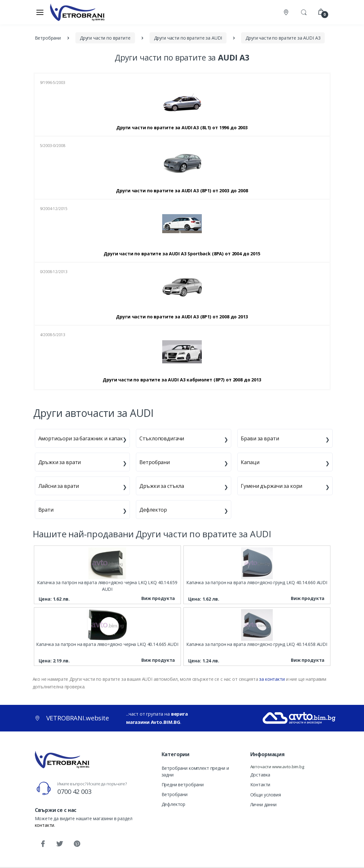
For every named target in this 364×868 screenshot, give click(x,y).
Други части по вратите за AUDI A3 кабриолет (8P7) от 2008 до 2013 (182, 380)
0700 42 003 (74, 791)
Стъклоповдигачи (162, 438)
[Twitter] (60, 844)
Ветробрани (155, 462)
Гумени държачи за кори (271, 486)
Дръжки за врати (60, 462)
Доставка (260, 775)
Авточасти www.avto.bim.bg (277, 767)
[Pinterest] (77, 844)
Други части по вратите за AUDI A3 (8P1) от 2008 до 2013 (182, 317)
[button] (304, 12)
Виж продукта (158, 598)
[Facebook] (43, 844)
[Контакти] (287, 12)
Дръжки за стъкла (162, 486)
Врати (46, 510)
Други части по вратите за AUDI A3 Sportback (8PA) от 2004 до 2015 (182, 254)
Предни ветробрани (183, 785)
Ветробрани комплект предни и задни (195, 771)
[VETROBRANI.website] (77, 12)
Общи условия (266, 795)
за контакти (272, 679)
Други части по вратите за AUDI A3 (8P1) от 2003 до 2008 (182, 191)
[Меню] (40, 12)
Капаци (250, 462)
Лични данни (263, 804)
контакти (45, 825)
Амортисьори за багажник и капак (81, 438)
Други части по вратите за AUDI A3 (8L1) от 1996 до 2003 (182, 128)
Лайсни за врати (59, 486)
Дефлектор (153, 510)
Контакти (260, 785)
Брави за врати (260, 438)
